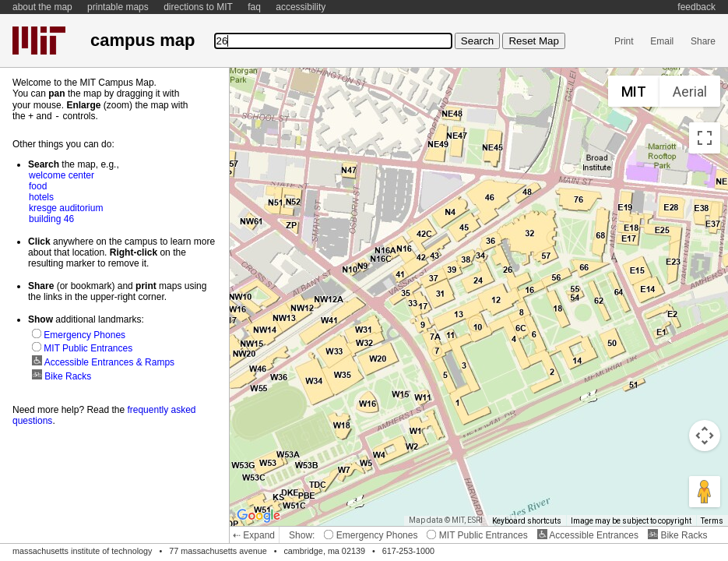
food (38, 185)
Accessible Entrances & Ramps (103, 362)
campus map (142, 40)
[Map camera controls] (705, 436)
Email (662, 41)
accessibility (301, 7)
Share (703, 41)
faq (254, 7)
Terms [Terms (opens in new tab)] (712, 521)
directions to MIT (198, 7)
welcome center (62, 175)
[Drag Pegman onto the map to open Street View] (705, 492)
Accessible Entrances (588, 535)
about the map (42, 7)
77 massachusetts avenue (218, 551)
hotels (41, 196)
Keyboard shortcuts (527, 521)
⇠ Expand (254, 535)
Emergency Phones (371, 535)
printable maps (118, 7)
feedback (696, 7)
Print (624, 41)
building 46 (51, 218)
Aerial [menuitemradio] (690, 92)
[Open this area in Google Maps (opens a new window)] (258, 516)
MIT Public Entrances (477, 535)
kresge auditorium (66, 207)
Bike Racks (677, 535)
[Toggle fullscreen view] (705, 138)
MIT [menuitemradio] (634, 92)
